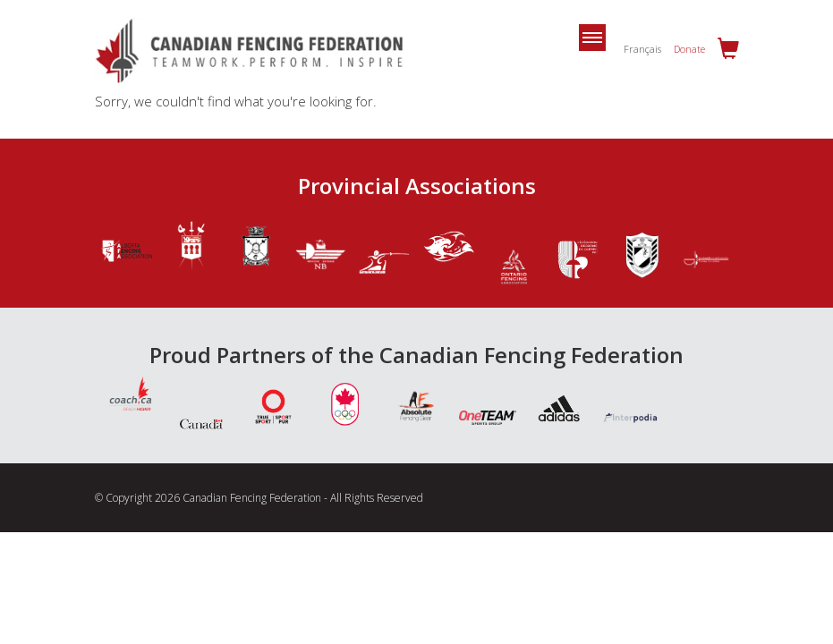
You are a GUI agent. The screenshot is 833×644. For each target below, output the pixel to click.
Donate (689, 49)
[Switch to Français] (638, 49)
